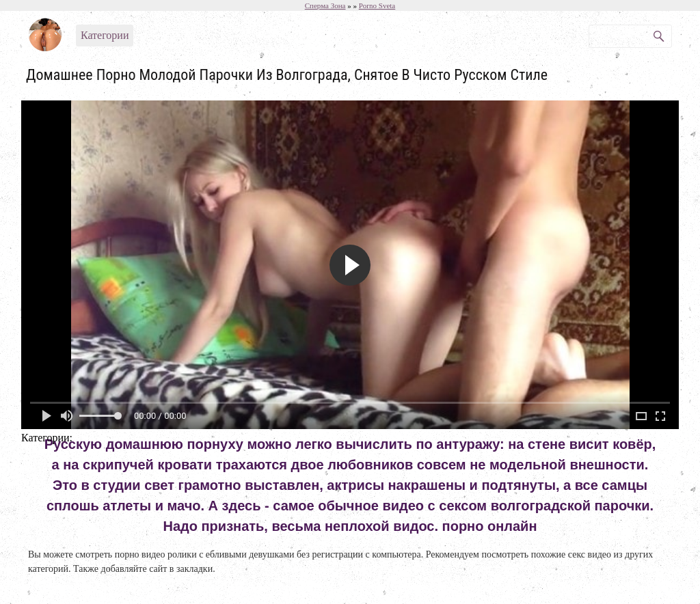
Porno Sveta (377, 5)
